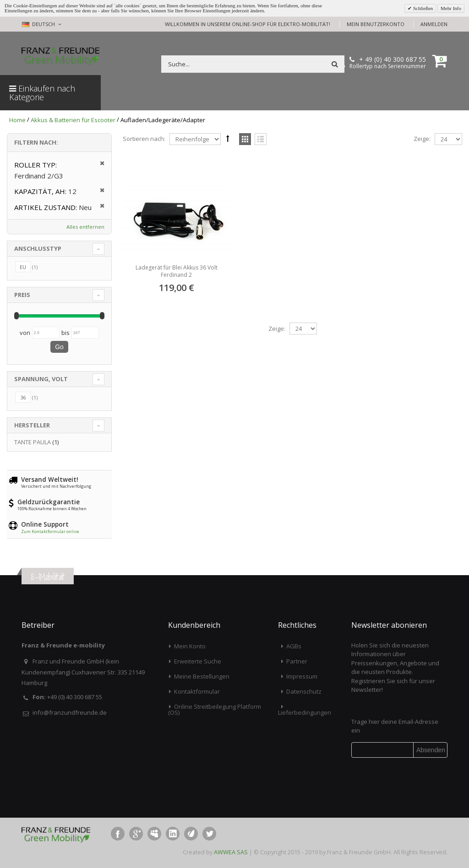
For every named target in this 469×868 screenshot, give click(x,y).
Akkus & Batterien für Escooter (73, 120)
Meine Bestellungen (202, 676)
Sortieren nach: (144, 139)
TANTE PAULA (33, 442)
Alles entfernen (85, 227)
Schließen (422, 8)
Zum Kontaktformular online (50, 531)
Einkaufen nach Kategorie (42, 93)
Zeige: (422, 139)
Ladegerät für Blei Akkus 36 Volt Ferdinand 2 (177, 271)
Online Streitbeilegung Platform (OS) (215, 709)
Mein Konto (190, 646)
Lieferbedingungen (305, 712)
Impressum (302, 676)
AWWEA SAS (231, 852)
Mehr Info (451, 8)
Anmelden (434, 24)
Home (17, 120)
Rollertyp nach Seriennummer (388, 66)
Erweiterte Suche (198, 661)
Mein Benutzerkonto (376, 24)
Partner (297, 661)
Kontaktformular (197, 691)
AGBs (294, 646)
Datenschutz (304, 691)
